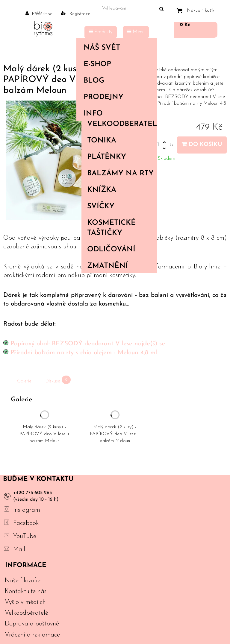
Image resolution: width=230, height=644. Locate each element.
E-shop (115, 64)
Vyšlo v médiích (25, 602)
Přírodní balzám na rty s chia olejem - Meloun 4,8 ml (84, 353)
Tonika (102, 141)
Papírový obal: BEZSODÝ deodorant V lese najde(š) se (88, 344)
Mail (19, 550)
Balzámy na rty (120, 174)
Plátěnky (107, 157)
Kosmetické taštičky (111, 228)
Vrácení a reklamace (32, 635)
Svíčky (101, 206)
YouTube (25, 536)
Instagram (27, 510)
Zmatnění (108, 266)
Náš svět (115, 48)
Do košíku (202, 144)
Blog (94, 81)
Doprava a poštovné (32, 624)
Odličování (111, 250)
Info (115, 114)
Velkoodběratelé (122, 124)
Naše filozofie (23, 581)
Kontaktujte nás (26, 591)
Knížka (102, 190)
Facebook (26, 523)
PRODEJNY (103, 97)
